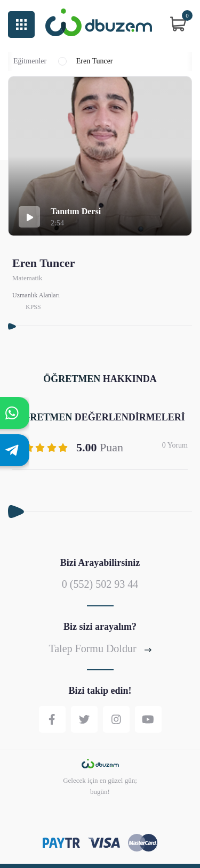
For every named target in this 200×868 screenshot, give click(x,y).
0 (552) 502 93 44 (100, 584)
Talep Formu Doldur (100, 648)
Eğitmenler (30, 61)
